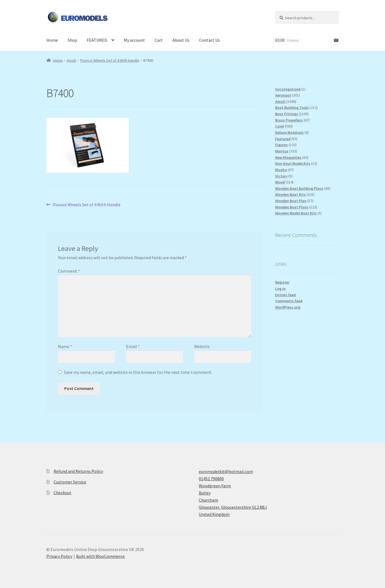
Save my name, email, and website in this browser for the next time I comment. (138, 372)
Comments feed (289, 301)
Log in (280, 289)
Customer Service (70, 482)
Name (65, 346)
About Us (181, 40)
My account (134, 40)
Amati (71, 60)
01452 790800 (211, 479)
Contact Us (210, 40)
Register (282, 282)
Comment (69, 271)
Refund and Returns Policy (78, 471)
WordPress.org (288, 307)
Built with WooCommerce (100, 556)
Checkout (62, 493)
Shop (72, 40)
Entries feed (285, 295)
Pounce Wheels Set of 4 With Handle (110, 60)
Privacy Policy (59, 556)
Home (52, 40)
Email (133, 346)
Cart (159, 40)
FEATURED (97, 40)
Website (202, 346)
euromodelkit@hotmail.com (226, 471)
